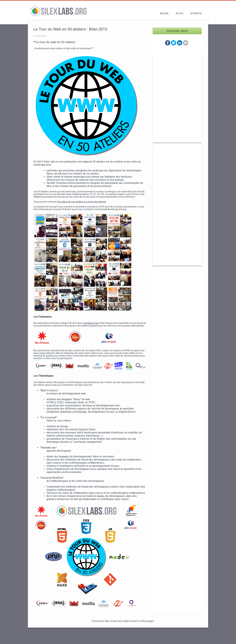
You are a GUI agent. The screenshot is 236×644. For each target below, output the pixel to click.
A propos (196, 13)
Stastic (114, 621)
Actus (180, 13)
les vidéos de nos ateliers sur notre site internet (82, 202)
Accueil (164, 13)
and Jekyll (123, 621)
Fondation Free (91, 323)
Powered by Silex (101, 621)
